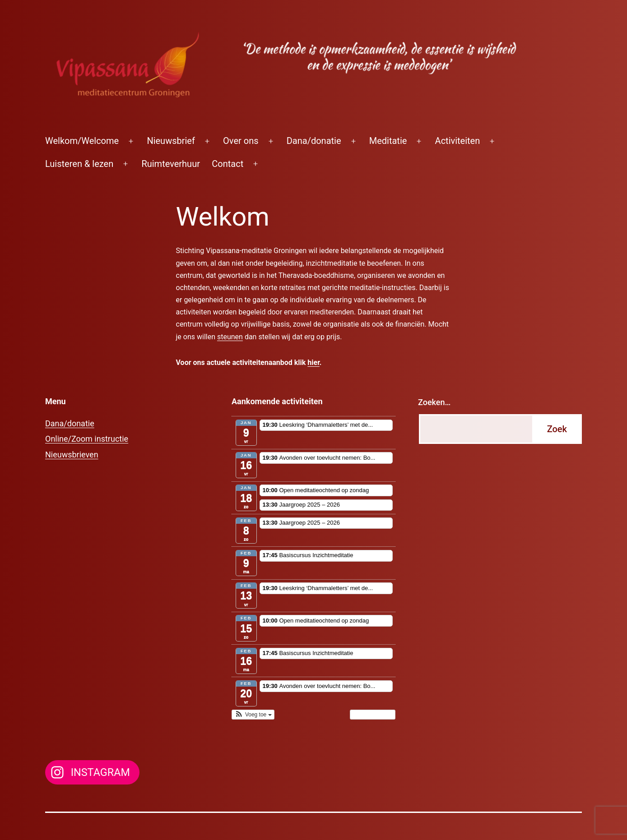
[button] (253, 715)
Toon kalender (373, 715)
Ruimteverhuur (171, 164)
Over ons (241, 141)
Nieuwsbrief (171, 141)
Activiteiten (458, 141)
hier (313, 362)
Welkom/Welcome (82, 141)
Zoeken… (434, 402)
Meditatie (388, 141)
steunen (230, 337)
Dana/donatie (314, 141)
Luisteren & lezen (79, 164)
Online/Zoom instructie (87, 439)
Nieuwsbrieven (72, 455)
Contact (228, 164)
